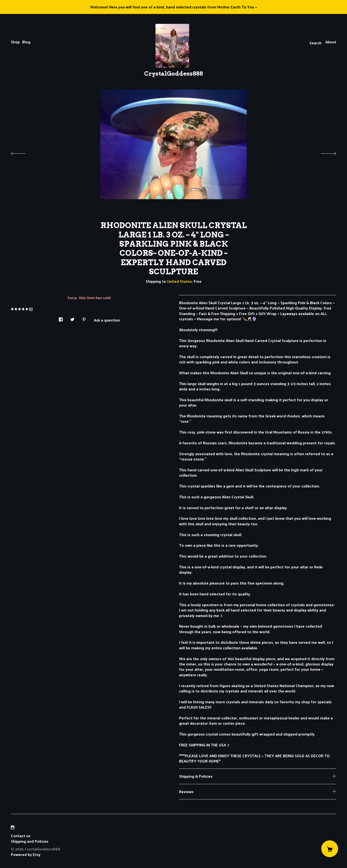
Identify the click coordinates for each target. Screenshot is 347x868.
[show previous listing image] (23, 152)
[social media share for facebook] (61, 318)
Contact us (21, 836)
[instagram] (13, 827)
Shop (15, 42)
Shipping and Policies (30, 841)
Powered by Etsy (26, 854)
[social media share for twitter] (72, 318)
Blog (26, 42)
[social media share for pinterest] (84, 318)
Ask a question (107, 320)
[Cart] (330, 849)
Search (315, 43)
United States (179, 281)
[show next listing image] (324, 152)
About (331, 42)
